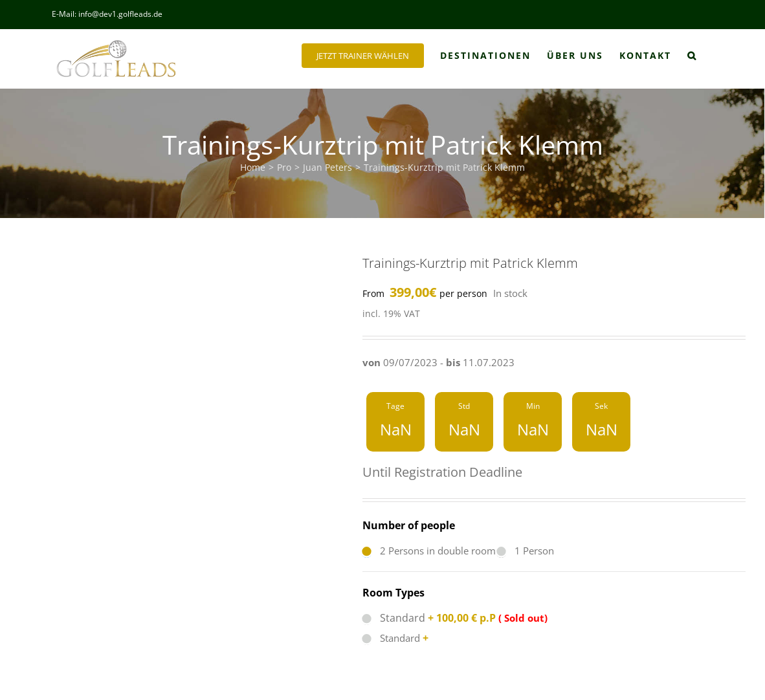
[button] (692, 56)
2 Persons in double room (429, 551)
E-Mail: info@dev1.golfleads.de (107, 14)
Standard (429, 618)
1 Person (526, 551)
